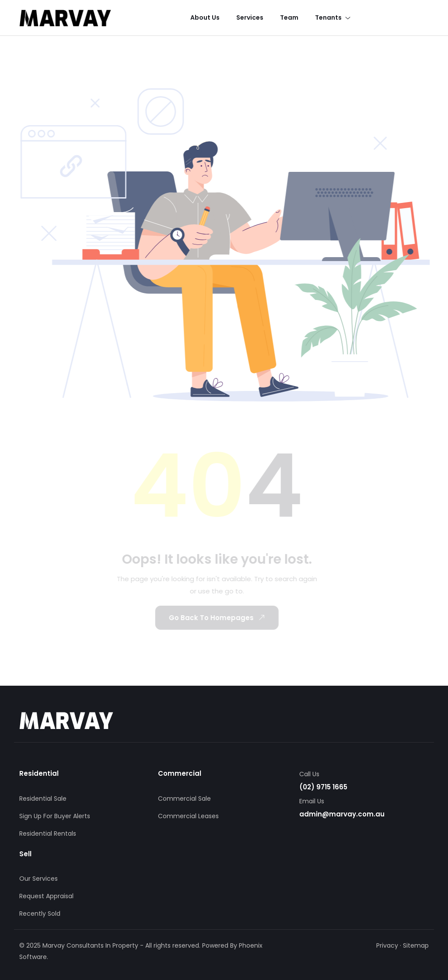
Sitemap (416, 945)
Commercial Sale (184, 799)
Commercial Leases (188, 816)
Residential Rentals (48, 834)
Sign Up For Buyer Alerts (55, 816)
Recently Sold (40, 914)
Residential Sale (43, 799)
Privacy (387, 945)
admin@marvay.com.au (342, 814)
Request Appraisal (46, 896)
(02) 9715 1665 (323, 787)
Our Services (38, 879)
